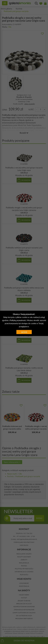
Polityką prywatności (18, 320)
